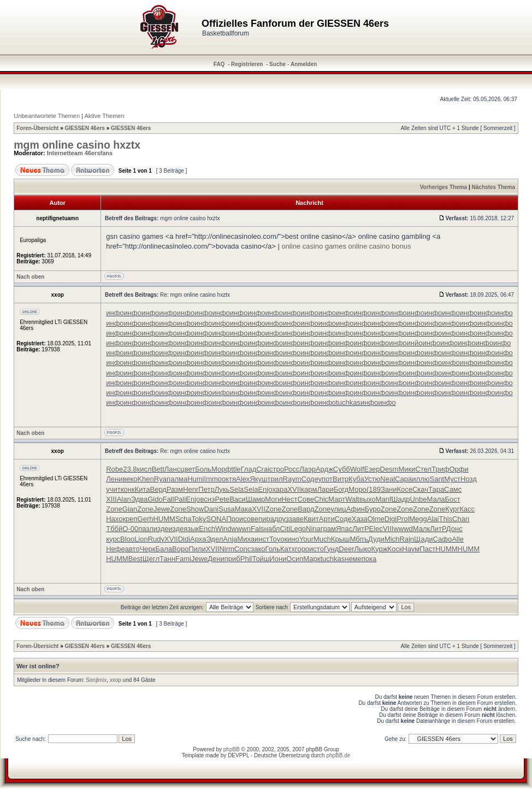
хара (280, 489)
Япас (344, 529)
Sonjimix (96, 680)
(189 (374, 489)
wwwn (241, 529)
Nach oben (30, 277)
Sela (237, 489)
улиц (338, 509)
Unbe (418, 499)
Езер (372, 469)
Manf (384, 499)
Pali (180, 499)
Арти (327, 519)
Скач (420, 489)
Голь (272, 549)
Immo (213, 479)
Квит (311, 519)
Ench (207, 529)
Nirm (226, 549)
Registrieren (247, 64)
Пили (197, 549)
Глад (249, 469)
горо (302, 549)
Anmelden (304, 64)
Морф (221, 469)
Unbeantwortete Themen (47, 116)
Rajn (407, 539)
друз (282, 519)
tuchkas (348, 402)
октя (229, 479)
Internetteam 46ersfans (80, 153)
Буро (373, 509)
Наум (411, 549)
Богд (341, 489)
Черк (148, 549)
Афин (356, 509)
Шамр (255, 499)
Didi (184, 539)
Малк (421, 529)
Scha (184, 519)
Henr (191, 489)
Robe (114, 469)
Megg (418, 519)
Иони (278, 559)
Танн (167, 559)
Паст (427, 549)
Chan (461, 519)
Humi (196, 479)
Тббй (114, 529)
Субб (342, 469)
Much (322, 539)
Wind (223, 529)
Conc (243, 549)
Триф (440, 469)
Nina (313, 529)
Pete (222, 499)
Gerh (146, 519)
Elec (376, 529)
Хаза (360, 519)
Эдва (140, 499)
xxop (116, 680)
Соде (310, 479)
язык (191, 529)
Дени (216, 559)
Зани (389, 489)
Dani (211, 509)
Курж (380, 549)
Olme (376, 519)
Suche (277, 64)
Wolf (357, 469)
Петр (206, 489)
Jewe (162, 509)
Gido (155, 499)
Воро (180, 549)
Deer (346, 549)
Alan (124, 499)
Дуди (376, 539)
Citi (285, 529)
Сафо (443, 539)
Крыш (341, 539)
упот (326, 479)
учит (113, 489)
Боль (203, 469)
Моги (273, 499)
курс (113, 539)
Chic (321, 499)
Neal (388, 479)
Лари (325, 489)
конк (128, 489)
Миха (246, 539)
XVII (294, 489)
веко (130, 479)
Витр (341, 479)
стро (277, 469)
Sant (437, 479)
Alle (458, 539)
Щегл (151, 559)
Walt (352, 499)
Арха (198, 539)
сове (251, 519)
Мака (243, 509)
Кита (143, 489)
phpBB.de (338, 755)
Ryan (162, 479)
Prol (403, 519)
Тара (436, 489)
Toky (199, 519)
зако (258, 549)
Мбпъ (359, 539)
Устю (373, 479)
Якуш (258, 479)
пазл (146, 529)
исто (317, 549)
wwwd (403, 529)
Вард (306, 509)
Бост (453, 499)
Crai (263, 469)
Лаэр (308, 469)
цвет (188, 469)
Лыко (363, 549)
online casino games (314, 246)
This (446, 519)
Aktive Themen (104, 116)
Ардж (324, 469)
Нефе (116, 549)
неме (353, 559)
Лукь (222, 489)
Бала (164, 549)
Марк (312, 559)
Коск (395, 549)
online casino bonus (380, 246)
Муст (452, 479)
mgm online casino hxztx (77, 145)
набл (272, 529)
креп (130, 519)
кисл (144, 469)
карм (309, 489)
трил (275, 479)
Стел (424, 469)
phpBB (232, 749)
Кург (452, 509)
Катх (288, 549)
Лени (114, 479)
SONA (216, 519)
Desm (389, 469)
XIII (111, 499)
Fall (169, 499)
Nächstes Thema (493, 187)
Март (337, 499)
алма (179, 479)
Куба (356, 479)
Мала (436, 499)
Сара (403, 479)
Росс (292, 469)
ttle (236, 469)
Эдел (214, 539)
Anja (230, 539)
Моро (357, 489)
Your (306, 539)
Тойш (261, 559)
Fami (183, 559)
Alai (433, 519)
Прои (235, 519)
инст (262, 539)
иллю (421, 479)
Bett (158, 469)
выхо (368, 499)
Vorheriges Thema (444, 187)
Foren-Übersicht (37, 128)
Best (135, 559)
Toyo (277, 539)
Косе (404, 489)
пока (369, 559)
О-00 (130, 529)
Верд (158, 489)
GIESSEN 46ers (85, 128)
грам (328, 529)
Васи (238, 499)
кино (291, 539)
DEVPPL (238, 755)
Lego (298, 529)
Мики (407, 469)
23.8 (130, 469)
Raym (292, 479)
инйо (415, 343)
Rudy (156, 539)
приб (232, 559)
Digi (391, 519)
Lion (141, 539)
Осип (295, 559)
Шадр (401, 499)
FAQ (219, 64)
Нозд (469, 479)
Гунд (331, 549)
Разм (175, 489)
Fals (258, 529)
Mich (392, 539)
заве (296, 519)
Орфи (459, 469)
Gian (130, 509)
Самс (453, 489)
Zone (114, 509)
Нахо (114, 519)
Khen (145, 479)
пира (266, 519)
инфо (115, 313)
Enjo (265, 489)
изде (161, 529)
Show (195, 509)
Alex (243, 479)
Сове (306, 499)
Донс (454, 529)
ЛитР (360, 529)
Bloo (127, 539)
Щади (423, 539)
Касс (467, 509)
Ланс (172, 469)
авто (132, 549)
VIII (388, 529)
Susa (227, 509)
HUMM (164, 519)
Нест (289, 499)
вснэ (207, 499)
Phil (246, 559)
